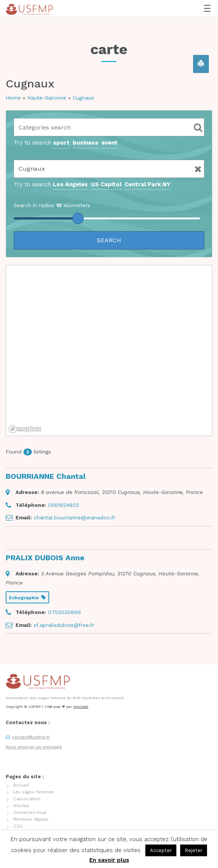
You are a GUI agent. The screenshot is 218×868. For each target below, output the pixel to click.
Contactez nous (30, 813)
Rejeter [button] (194, 850)
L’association (27, 799)
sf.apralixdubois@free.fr (64, 625)
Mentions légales (31, 819)
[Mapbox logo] (25, 429)
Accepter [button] (161, 850)
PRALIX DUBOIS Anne (45, 558)
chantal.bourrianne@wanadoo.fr (75, 517)
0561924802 (64, 505)
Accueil (21, 785)
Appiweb (81, 707)
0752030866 (65, 612)
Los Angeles (70, 184)
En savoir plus (109, 860)
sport (61, 143)
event (110, 143)
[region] (109, 351)
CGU (18, 826)
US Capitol (106, 184)
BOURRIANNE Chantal (46, 476)
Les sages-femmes (33, 792)
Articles (21, 806)
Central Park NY (147, 184)
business (86, 143)
